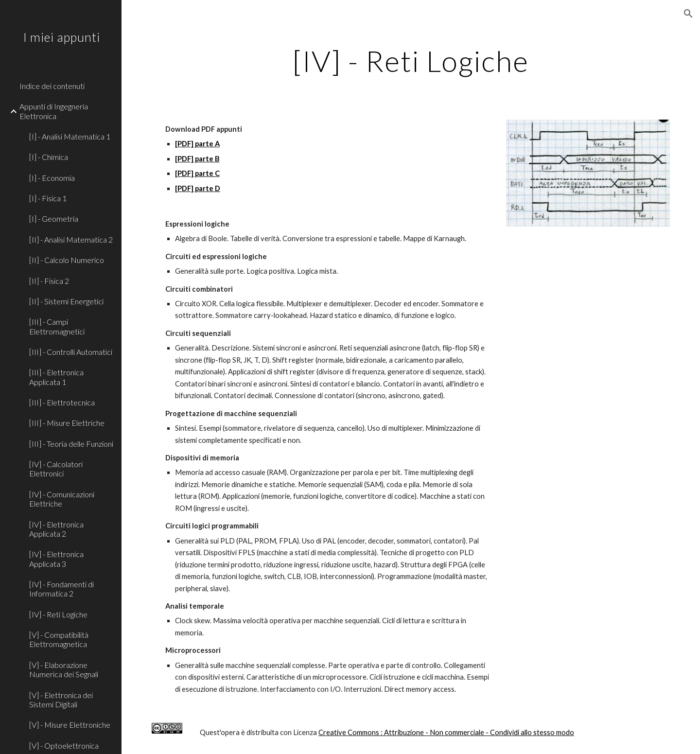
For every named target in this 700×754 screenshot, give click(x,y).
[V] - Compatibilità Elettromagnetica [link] (59, 639)
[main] (411, 61)
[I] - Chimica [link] (49, 157)
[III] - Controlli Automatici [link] (71, 352)
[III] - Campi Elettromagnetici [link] (57, 326)
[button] (688, 14)
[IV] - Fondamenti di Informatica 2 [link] (61, 589)
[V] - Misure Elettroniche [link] (70, 725)
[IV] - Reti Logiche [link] (58, 614)
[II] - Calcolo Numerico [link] (67, 260)
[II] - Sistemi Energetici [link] (66, 301)
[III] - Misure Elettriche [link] (67, 423)
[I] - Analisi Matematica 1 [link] (70, 136)
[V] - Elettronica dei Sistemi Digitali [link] (61, 700)
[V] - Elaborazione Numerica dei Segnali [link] (64, 669)
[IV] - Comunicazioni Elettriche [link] (62, 499)
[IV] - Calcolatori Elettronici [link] (56, 469)
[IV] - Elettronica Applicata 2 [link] (56, 529)
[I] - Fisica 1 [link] (48, 198)
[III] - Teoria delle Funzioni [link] (71, 444)
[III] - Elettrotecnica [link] (62, 402)
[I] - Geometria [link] (54, 219)
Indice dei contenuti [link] (52, 86)
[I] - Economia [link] (52, 178)
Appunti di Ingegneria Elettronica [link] (54, 111)
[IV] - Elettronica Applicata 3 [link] (56, 559)
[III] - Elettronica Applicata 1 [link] (56, 377)
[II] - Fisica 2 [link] (49, 281)
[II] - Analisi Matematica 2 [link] (71, 239)
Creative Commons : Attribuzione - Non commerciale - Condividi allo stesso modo (446, 732)
